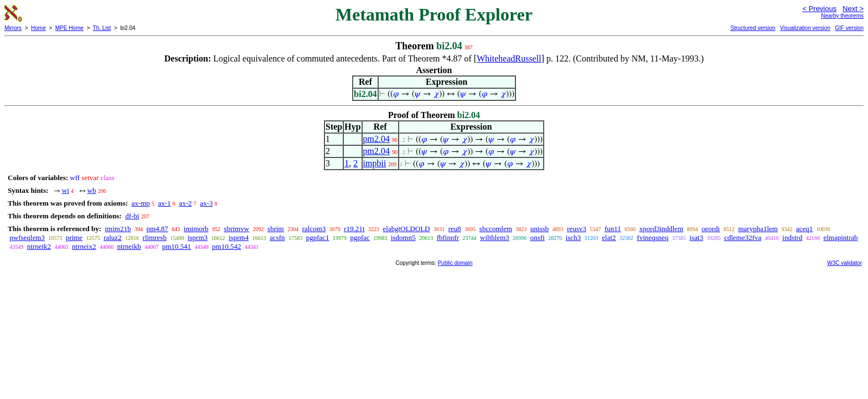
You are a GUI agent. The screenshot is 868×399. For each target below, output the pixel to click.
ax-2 (185, 203)
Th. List (102, 28)
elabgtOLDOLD (407, 229)
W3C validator (844, 263)
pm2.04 (376, 139)
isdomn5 (403, 237)
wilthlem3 (495, 237)
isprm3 (198, 237)
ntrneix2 (84, 246)
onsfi (538, 237)
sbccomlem (496, 229)
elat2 (609, 237)
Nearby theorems (842, 16)
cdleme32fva (743, 237)
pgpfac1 (318, 237)
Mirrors (13, 28)
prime (74, 237)
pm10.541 (177, 246)
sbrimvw (237, 229)
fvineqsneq (653, 237)
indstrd (792, 237)
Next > (853, 9)
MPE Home (69, 28)
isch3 (573, 237)
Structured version (753, 28)
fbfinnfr (448, 237)
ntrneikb (129, 246)
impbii (375, 163)
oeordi (711, 229)
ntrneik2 (39, 246)
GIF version (849, 28)
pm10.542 (226, 246)
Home (38, 28)
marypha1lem (758, 229)
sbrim (276, 229)
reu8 (455, 229)
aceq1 (804, 229)
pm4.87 (157, 229)
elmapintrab (840, 237)
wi (66, 190)
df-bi (132, 216)
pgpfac (360, 237)
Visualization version (805, 28)
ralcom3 (314, 229)
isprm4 (239, 237)
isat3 (697, 237)
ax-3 (206, 203)
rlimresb (155, 237)
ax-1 (165, 203)
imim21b (118, 229)
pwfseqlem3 (27, 237)
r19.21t (354, 229)
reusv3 (577, 229)
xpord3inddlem (661, 229)
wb (92, 190)
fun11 (613, 229)
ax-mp (141, 203)
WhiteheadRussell (509, 58)
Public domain (455, 263)
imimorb (196, 229)
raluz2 (112, 237)
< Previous (819, 9)
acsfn (277, 237)
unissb (539, 229)
